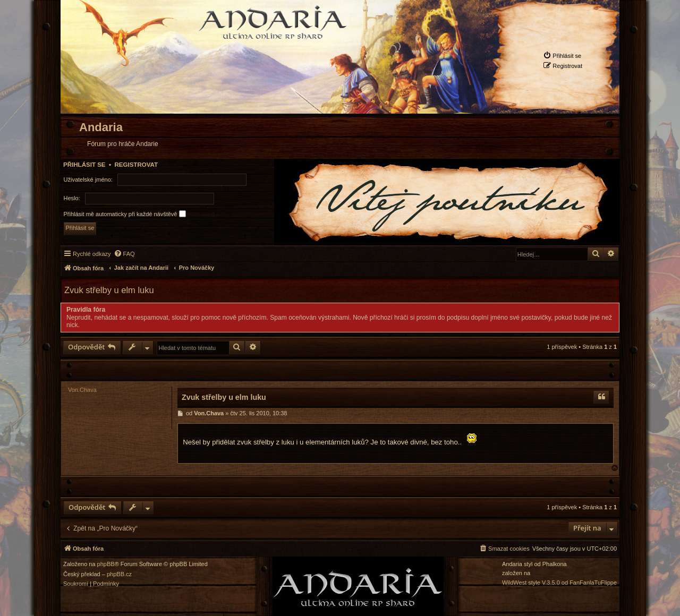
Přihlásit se (84, 165)
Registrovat (136, 165)
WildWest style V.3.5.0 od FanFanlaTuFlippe (559, 583)
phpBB (106, 564)
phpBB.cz (119, 574)
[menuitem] (562, 55)
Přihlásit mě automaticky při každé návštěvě (125, 214)
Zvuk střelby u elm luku (109, 290)
